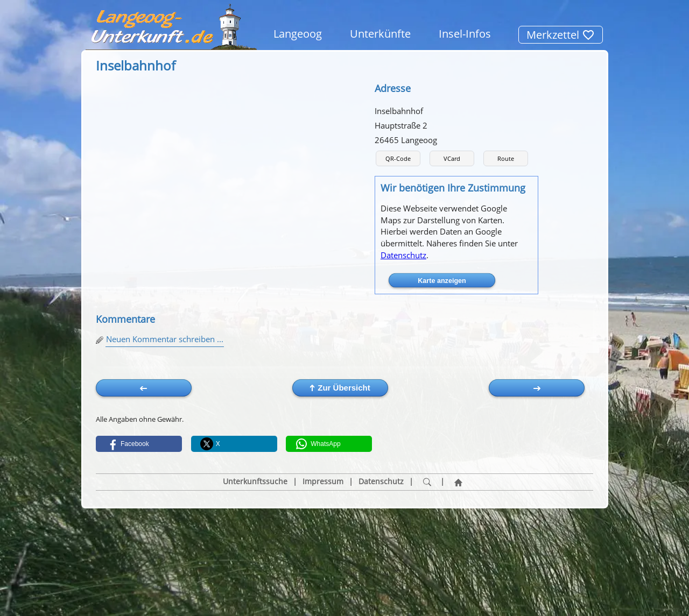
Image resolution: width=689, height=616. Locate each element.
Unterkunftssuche (255, 482)
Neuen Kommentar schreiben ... (165, 339)
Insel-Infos (465, 34)
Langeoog (298, 34)
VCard (452, 158)
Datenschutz (403, 255)
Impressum (323, 482)
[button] (139, 444)
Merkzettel (561, 35)
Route (506, 158)
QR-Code (398, 158)
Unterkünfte (380, 34)
